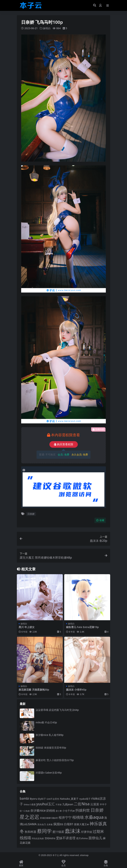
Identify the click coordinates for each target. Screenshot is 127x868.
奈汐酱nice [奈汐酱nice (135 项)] (38, 810)
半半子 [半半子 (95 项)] (103, 804)
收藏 (100, 520)
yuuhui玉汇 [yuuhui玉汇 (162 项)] (45, 804)
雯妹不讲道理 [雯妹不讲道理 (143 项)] (66, 838)
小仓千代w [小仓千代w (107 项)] (69, 810)
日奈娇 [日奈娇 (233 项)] (97, 810)
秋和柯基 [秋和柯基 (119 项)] (31, 832)
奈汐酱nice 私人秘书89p (50, 735)
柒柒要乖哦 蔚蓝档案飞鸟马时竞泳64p (57, 710)
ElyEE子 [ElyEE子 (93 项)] (42, 799)
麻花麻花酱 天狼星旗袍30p (34, 689)
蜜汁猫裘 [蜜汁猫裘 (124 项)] (58, 832)
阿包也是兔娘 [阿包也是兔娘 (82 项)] (38, 838)
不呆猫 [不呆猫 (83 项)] (59, 804)
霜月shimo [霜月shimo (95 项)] (82, 838)
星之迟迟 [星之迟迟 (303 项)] (29, 817)
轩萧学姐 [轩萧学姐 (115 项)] (87, 832)
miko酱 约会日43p (46, 722)
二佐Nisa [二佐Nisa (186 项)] (82, 804)
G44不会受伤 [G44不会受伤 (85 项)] (53, 799)
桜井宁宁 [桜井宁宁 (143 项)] (65, 817)
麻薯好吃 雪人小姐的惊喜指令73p (55, 760)
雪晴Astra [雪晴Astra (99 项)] (50, 838)
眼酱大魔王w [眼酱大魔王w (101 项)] (82, 824)
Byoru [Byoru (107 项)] (34, 798)
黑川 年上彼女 (27, 627)
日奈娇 (31, 514)
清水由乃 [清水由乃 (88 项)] (42, 824)
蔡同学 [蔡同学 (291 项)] (44, 831)
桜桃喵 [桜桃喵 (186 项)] (78, 817)
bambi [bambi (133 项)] (24, 798)
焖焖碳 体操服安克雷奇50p (51, 747)
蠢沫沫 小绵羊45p (76, 689)
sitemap (84, 855)
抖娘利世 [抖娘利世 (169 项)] (83, 810)
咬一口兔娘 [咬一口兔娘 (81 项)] (25, 811)
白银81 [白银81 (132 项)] (69, 824)
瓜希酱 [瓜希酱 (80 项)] (50, 824)
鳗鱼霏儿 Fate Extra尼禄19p (82, 627)
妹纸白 (47, 28)
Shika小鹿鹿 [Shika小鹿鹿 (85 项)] (30, 804)
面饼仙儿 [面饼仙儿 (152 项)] (95, 838)
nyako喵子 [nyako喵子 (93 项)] (85, 799)
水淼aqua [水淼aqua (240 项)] (94, 817)
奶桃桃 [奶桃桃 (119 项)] (51, 810)
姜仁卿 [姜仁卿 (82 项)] (59, 811)
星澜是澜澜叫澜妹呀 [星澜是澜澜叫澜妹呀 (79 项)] (49, 818)
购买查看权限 (64, 444)
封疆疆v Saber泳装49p (49, 773)
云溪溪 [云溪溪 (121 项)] (95, 804)
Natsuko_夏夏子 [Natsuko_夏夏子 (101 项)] (69, 798)
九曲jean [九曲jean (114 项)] (68, 804)
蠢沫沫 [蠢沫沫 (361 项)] (73, 831)
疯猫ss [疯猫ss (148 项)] (58, 824)
